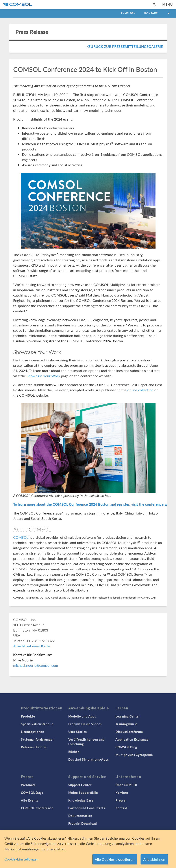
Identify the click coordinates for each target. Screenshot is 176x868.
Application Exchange (132, 739)
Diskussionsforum (129, 732)
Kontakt (151, 13)
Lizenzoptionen (33, 732)
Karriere (122, 793)
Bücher (74, 752)
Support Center (80, 785)
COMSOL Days (32, 793)
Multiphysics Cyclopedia (134, 755)
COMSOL (21, 537)
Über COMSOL (127, 785)
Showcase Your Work (43, 376)
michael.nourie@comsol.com (36, 665)
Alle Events (30, 800)
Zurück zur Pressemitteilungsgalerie (125, 47)
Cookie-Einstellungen (21, 859)
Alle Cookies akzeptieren (115, 860)
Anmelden (128, 13)
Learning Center (128, 716)
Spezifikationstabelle (37, 724)
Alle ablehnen (154, 860)
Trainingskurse (127, 724)
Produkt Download (83, 823)
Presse (120, 800)
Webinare (28, 785)
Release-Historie (34, 747)
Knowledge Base (81, 800)
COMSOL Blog (126, 747)
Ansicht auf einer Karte (31, 646)
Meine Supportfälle (83, 793)
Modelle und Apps (82, 716)
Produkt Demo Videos (85, 724)
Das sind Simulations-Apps (89, 759)
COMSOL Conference (37, 808)
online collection (140, 390)
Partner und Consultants (87, 808)
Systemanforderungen (38, 739)
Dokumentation (80, 816)
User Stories (78, 732)
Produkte (28, 716)
